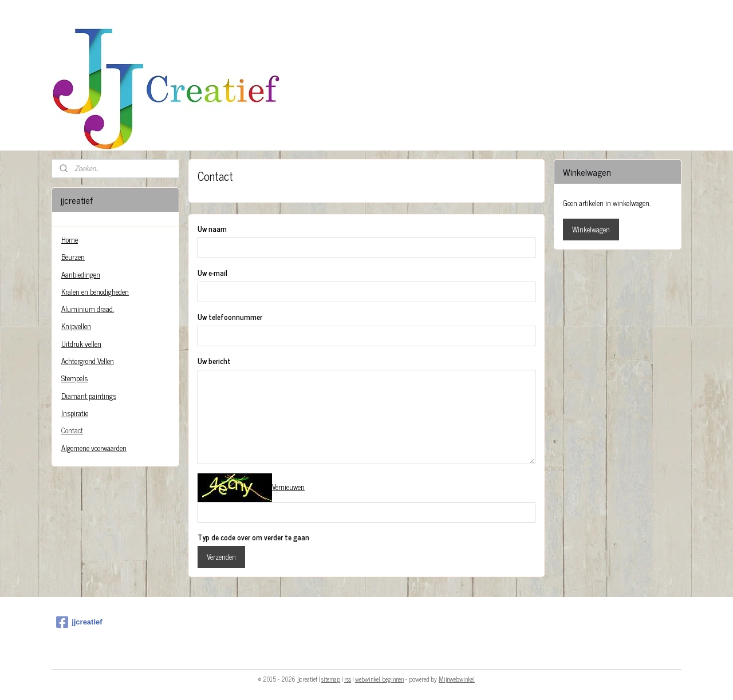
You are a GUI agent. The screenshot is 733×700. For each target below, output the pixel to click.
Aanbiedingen (81, 274)
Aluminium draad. (88, 309)
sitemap (331, 679)
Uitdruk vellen (81, 344)
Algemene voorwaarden (94, 448)
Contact (72, 430)
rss (348, 679)
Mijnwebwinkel (457, 679)
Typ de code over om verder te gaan (253, 537)
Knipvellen (76, 326)
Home (70, 240)
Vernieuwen (288, 486)
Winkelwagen (591, 229)
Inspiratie (75, 413)
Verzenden (221, 557)
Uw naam (212, 229)
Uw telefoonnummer (230, 317)
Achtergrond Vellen (88, 361)
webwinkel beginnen (379, 679)
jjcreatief (79, 622)
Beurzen (73, 257)
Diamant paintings (89, 396)
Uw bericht (214, 361)
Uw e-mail (212, 273)
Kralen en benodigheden (95, 292)
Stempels (74, 378)
